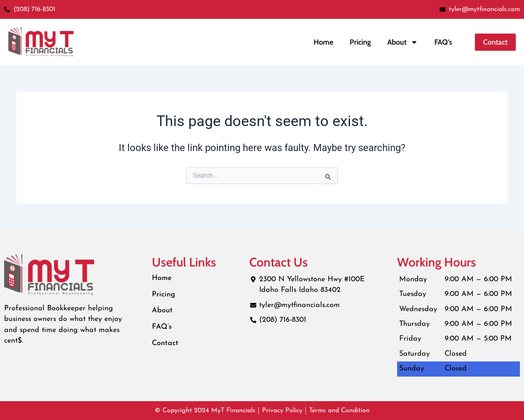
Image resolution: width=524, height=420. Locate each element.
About (162, 311)
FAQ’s (443, 42)
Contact (165, 344)
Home (323, 42)
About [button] (403, 42)
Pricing (360, 42)
